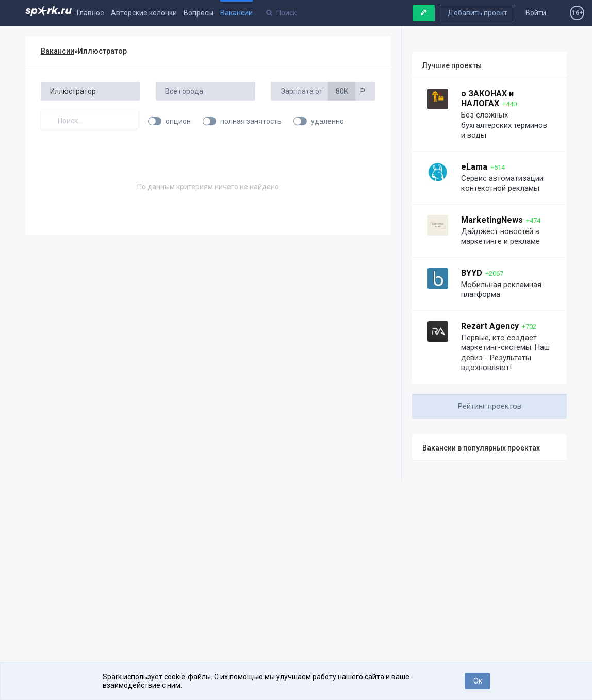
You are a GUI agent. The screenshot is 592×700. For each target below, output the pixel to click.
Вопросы (199, 13)
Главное (91, 13)
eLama (474, 167)
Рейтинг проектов (490, 406)
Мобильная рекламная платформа (501, 290)
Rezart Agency (490, 326)
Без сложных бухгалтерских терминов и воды (504, 125)
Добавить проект (478, 13)
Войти (536, 13)
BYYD (472, 273)
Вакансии (236, 13)
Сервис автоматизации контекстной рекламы (502, 184)
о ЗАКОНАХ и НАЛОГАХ (487, 98)
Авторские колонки (144, 13)
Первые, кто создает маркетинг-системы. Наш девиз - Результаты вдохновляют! (505, 353)
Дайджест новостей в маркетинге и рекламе (500, 237)
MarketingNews (492, 220)
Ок (478, 681)
